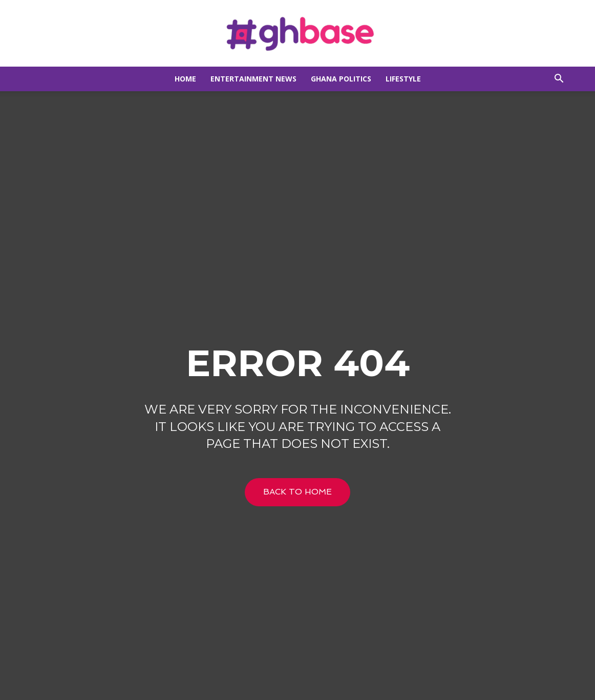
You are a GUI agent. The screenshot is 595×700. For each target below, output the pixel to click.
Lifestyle (403, 79)
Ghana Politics (341, 79)
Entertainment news (253, 79)
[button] (559, 80)
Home (185, 79)
